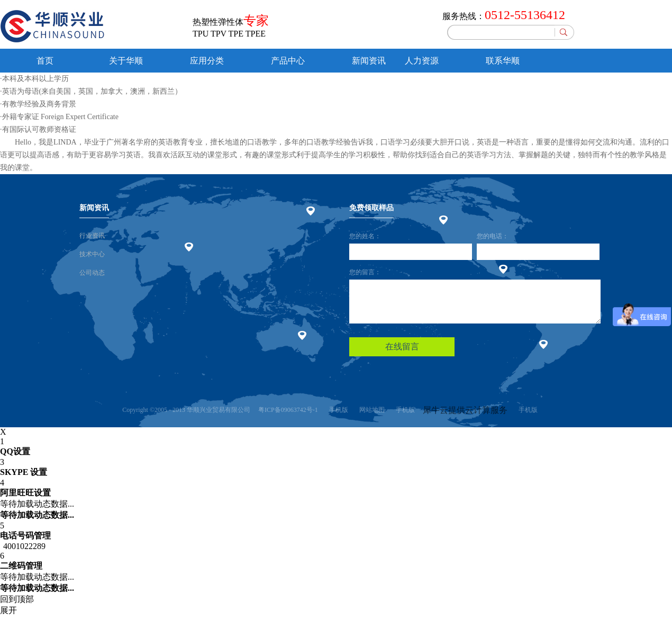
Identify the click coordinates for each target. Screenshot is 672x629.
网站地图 (370, 410)
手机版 (337, 410)
